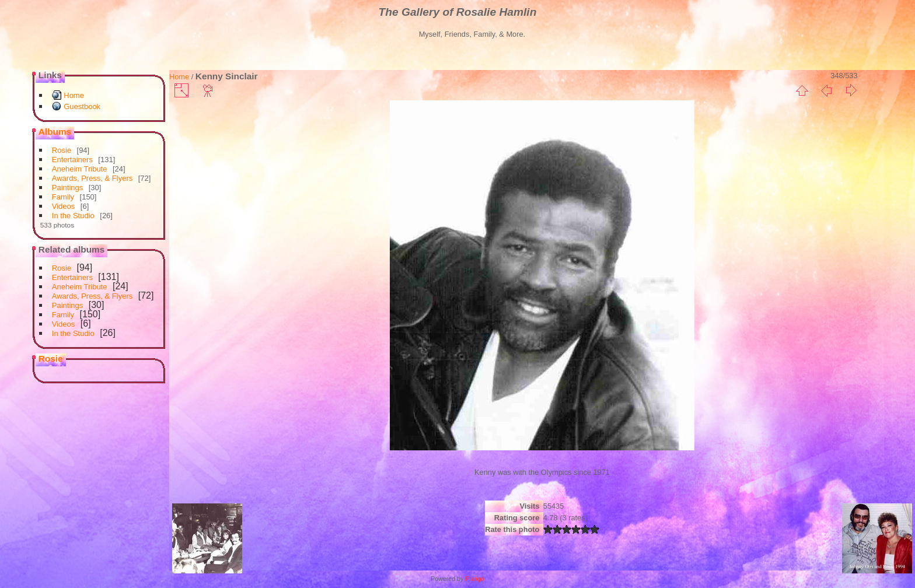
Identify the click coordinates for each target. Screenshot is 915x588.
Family (63, 197)
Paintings (67, 188)
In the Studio (73, 216)
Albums (55, 132)
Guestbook (82, 106)
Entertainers (72, 160)
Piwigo (474, 579)
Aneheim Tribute (80, 169)
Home (74, 95)
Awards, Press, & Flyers (92, 178)
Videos (64, 206)
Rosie (62, 150)
